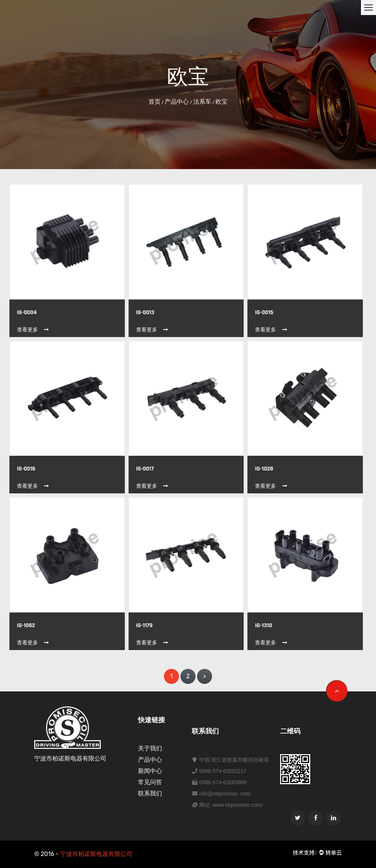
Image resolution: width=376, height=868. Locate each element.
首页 (155, 102)
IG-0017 (145, 469)
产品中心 (177, 102)
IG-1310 (263, 625)
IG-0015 (264, 312)
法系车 (202, 102)
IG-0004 (27, 312)
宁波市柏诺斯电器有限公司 (96, 854)
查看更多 (33, 330)
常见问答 (150, 782)
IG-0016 (26, 469)
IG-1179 (144, 625)
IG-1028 (264, 469)
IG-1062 (26, 625)
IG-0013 (145, 312)
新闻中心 (150, 771)
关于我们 (150, 748)
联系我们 (150, 793)
